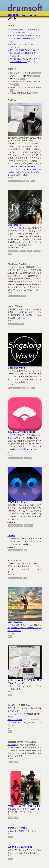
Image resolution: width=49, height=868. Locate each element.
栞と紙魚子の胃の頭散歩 (20, 847)
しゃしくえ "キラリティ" (18, 714)
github (12, 18)
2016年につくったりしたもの (22, 44)
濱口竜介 (11, 745)
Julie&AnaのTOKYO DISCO (22, 432)
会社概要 (13, 15)
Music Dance (14, 225)
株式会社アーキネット (17, 309)
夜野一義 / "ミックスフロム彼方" (22, 708)
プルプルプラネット (18, 502)
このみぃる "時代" (15, 722)
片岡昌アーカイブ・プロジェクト (24, 806)
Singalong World (16, 368)
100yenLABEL (15, 622)
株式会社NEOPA (25, 449)
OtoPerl (11, 536)
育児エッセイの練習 (18, 828)
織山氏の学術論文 (26, 315)
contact (33, 15)
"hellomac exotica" (15, 720)
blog (24, 15)
